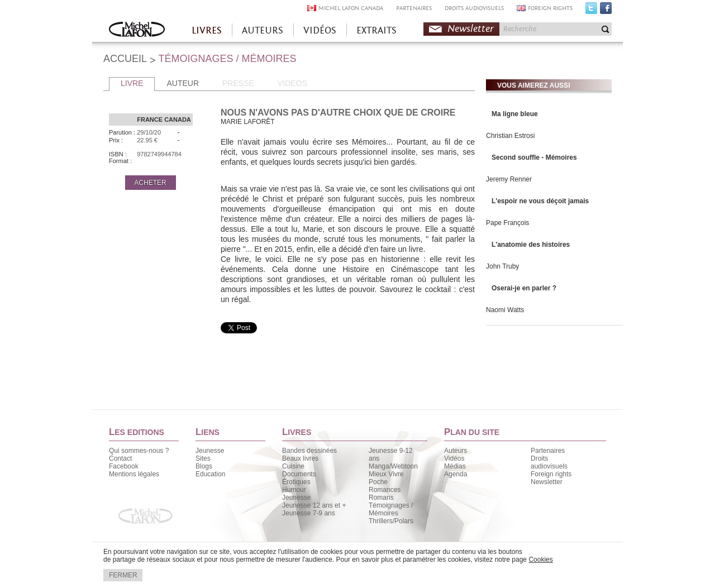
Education (210, 474)
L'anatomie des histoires (531, 245)
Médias (455, 466)
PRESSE (238, 83)
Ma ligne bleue (515, 114)
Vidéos (454, 458)
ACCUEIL (125, 59)
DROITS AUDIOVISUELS (474, 8)
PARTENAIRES (414, 8)
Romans (381, 498)
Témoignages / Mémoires (391, 509)
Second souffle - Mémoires (534, 157)
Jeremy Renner (509, 179)
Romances (385, 490)
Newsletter (471, 29)
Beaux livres (300, 458)
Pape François (507, 223)
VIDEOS (292, 83)
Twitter (591, 11)
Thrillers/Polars (391, 521)
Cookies (540, 560)
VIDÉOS (320, 30)
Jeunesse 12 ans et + (314, 505)
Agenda (456, 474)
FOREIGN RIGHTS (550, 8)
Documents (299, 474)
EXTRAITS (376, 30)
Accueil (137, 30)
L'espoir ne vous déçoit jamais (540, 201)
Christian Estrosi (510, 136)
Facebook (606, 11)
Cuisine (293, 466)
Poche (378, 482)
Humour (294, 490)
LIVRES (207, 30)
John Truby (502, 266)
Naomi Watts (505, 310)
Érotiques (296, 482)
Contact (120, 458)
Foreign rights (551, 474)
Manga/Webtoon (393, 466)
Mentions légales (134, 474)
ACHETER (150, 183)
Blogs (204, 466)
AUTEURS (263, 30)
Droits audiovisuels (549, 462)
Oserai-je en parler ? (524, 288)
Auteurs (456, 451)
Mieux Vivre (386, 474)
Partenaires (548, 451)
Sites (203, 458)
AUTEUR (183, 83)
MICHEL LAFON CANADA (351, 8)
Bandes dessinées (309, 451)
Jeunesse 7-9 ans (309, 513)
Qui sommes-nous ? (139, 451)
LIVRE (132, 83)
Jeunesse (210, 451)
